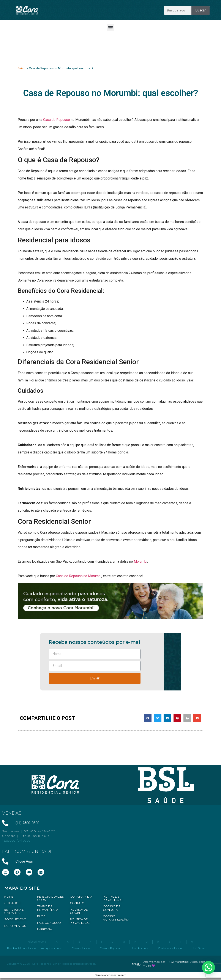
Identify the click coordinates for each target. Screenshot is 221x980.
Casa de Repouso (57, 120)
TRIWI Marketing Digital (182, 962)
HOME (9, 897)
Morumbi (140, 561)
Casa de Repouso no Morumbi (79, 576)
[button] (111, 28)
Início (22, 68)
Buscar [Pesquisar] (200, 10)
